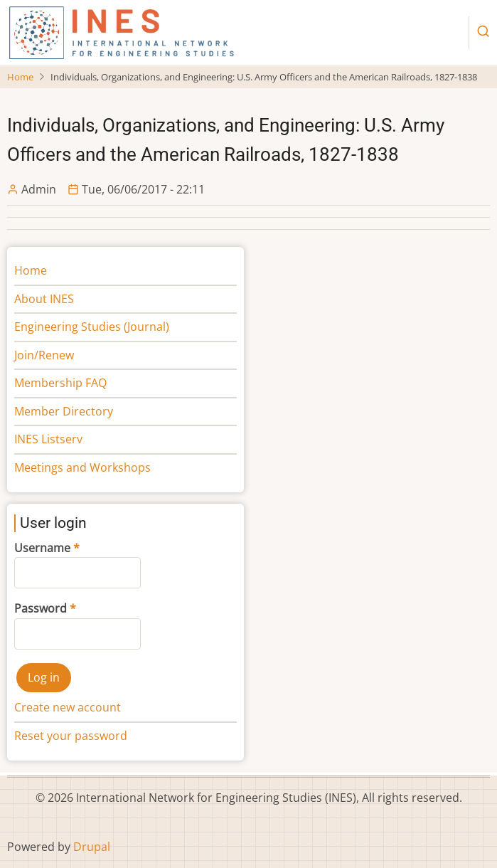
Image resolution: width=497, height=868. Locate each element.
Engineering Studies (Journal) (92, 327)
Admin (39, 189)
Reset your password (71, 736)
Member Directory (64, 411)
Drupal (92, 847)
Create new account (68, 707)
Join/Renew (44, 355)
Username (42, 548)
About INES (44, 299)
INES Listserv (48, 439)
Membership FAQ (60, 383)
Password (41, 608)
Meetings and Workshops (82, 467)
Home (20, 77)
